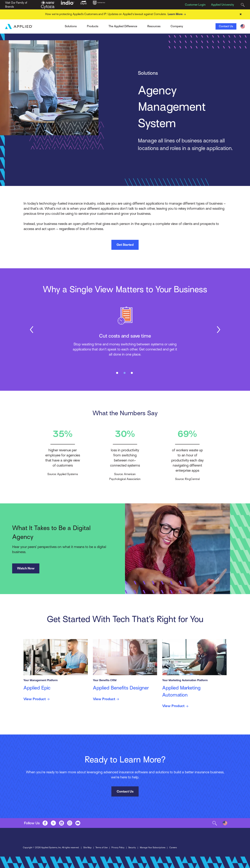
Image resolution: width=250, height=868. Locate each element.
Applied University (223, 5)
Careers (173, 848)
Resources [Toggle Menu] (154, 26)
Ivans (58, 25)
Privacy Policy (118, 848)
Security (132, 848)
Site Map (87, 848)
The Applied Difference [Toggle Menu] (123, 26)
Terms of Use (102, 848)
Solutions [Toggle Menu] (71, 26)
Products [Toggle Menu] (93, 26)
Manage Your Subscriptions (153, 848)
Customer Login (195, 5)
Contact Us (226, 26)
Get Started (125, 245)
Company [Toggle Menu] (177, 26)
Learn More (177, 14)
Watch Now (26, 568)
